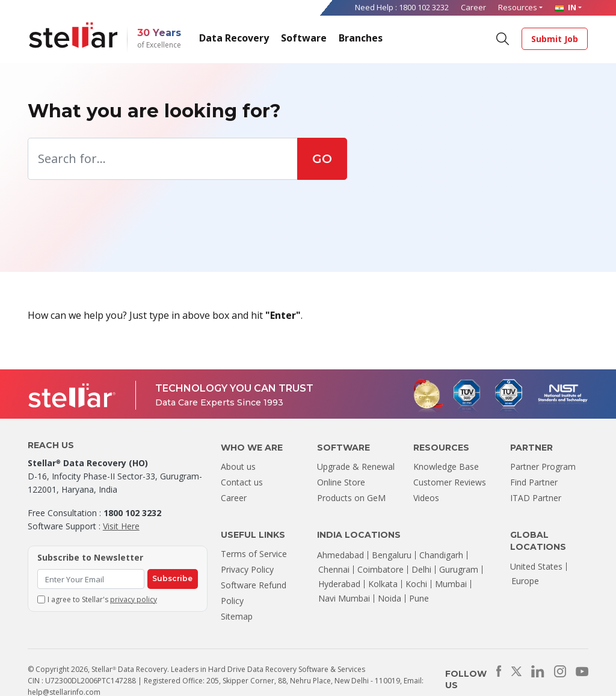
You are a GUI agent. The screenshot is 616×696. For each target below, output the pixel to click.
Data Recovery (234, 38)
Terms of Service (254, 554)
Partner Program (543, 467)
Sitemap (237, 616)
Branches (361, 38)
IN (565, 7)
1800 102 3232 (424, 7)
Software (304, 38)
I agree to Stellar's (102, 599)
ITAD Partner (536, 498)
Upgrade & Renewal (356, 467)
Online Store (341, 482)
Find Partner (534, 482)
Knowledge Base (446, 467)
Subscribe (172, 578)
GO (322, 159)
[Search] (502, 38)
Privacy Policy (247, 569)
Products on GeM (351, 498)
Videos (426, 498)
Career (473, 7)
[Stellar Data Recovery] (73, 35)
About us (238, 467)
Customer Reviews (450, 482)
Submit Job (555, 39)
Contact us (242, 482)
